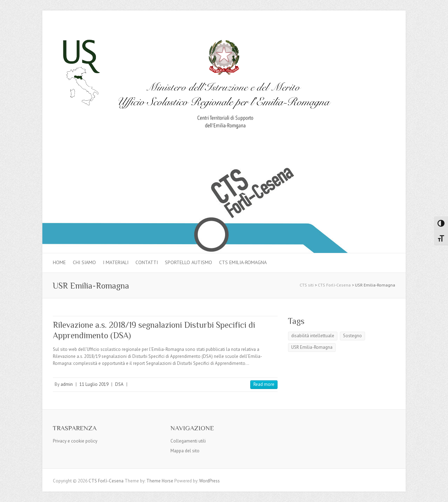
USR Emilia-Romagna (312, 347)
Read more (264, 384)
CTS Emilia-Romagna (243, 262)
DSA (119, 384)
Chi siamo (84, 262)
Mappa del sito (185, 451)
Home (59, 262)
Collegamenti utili (188, 441)
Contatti (147, 262)
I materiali (116, 262)
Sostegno (352, 336)
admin (67, 384)
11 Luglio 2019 (94, 384)
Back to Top (438, 492)
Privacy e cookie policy (75, 441)
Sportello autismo (188, 262)
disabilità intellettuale (313, 336)
